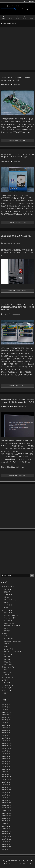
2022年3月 (6, 767)
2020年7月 (6, 818)
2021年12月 (7, 774)
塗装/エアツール (8, 667)
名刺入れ (7, 657)
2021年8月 (6, 785)
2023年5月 (6, 730)
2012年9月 (7, 839)
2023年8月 (6, 723)
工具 (5, 670)
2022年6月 (6, 759)
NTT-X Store (5, 348)
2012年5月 (7, 849)
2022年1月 (6, 772)
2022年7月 (6, 756)
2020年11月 (7, 808)
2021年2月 (6, 800)
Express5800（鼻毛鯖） (20, 407)
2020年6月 (6, 821)
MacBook (7, 636)
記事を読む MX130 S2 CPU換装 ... (17, 291)
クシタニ (6, 675)
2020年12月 (7, 805)
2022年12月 (7, 743)
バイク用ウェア (8, 677)
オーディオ (6, 688)
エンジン (8, 605)
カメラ (5, 680)
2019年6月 (7, 831)
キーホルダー (9, 664)
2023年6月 (6, 728)
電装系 (7, 602)
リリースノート (25, 451)
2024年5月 (6, 710)
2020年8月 (7, 816)
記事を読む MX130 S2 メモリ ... (18, 386)
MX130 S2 (15, 85)
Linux (6, 646)
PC (19, 85)
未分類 (5, 693)
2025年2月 (6, 707)
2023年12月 (7, 712)
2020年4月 (6, 824)
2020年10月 (7, 811)
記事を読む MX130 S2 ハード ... (18, 222)
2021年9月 (6, 782)
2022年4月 (6, 764)
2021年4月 (6, 795)
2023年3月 (6, 735)
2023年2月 (6, 738)
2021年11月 (7, 777)
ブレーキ (8, 595)
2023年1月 (6, 741)
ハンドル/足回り (10, 600)
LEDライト (6, 690)
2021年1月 (7, 803)
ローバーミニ (8, 610)
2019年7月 (6, 829)
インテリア (8, 620)
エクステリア (9, 623)
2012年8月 (6, 842)
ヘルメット (6, 672)
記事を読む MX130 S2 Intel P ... (18, 140)
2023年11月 (7, 715)
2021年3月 (6, 798)
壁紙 (6, 628)
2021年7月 (7, 787)
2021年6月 (7, 790)
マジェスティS (8, 587)
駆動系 (7, 592)
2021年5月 (6, 792)
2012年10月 (7, 836)
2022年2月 (6, 769)
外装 (6, 597)
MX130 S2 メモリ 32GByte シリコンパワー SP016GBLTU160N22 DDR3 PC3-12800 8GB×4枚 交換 (17, 307)
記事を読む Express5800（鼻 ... (17, 476)
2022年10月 (7, 748)
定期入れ (7, 659)
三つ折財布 (8, 654)
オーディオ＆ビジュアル (12, 626)
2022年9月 (6, 751)
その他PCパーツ (10, 649)
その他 (7, 607)
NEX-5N (7, 683)
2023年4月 (6, 733)
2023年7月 (6, 725)
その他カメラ (9, 685)
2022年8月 (6, 754)
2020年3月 (6, 826)
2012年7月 (6, 844)
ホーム (4, 24)
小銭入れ (7, 662)
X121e (7, 644)
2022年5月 (6, 761)
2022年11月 (7, 746)
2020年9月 (7, 813)
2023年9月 (6, 720)
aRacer (7, 589)
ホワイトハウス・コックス (11, 652)
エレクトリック (10, 618)
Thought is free (27, 864)
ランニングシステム (11, 615)
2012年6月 (7, 847)
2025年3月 (6, 704)
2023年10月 (7, 717)
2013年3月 (6, 834)
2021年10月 (7, 779)
